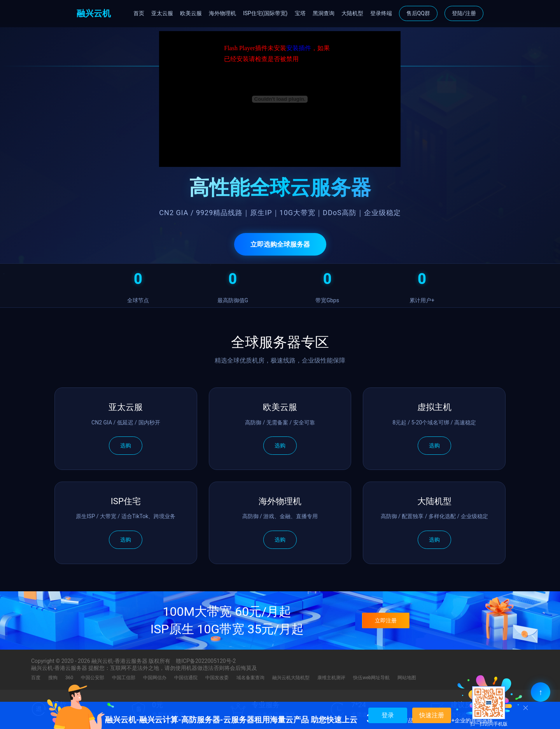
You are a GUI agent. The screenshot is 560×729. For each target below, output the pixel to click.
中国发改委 (217, 678)
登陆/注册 (464, 13)
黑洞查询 (324, 13)
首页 (139, 13)
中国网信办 (155, 678)
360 (69, 678)
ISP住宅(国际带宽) (265, 13)
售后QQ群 (418, 13)
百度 (36, 678)
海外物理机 (222, 13)
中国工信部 (124, 678)
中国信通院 (186, 678)
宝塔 (300, 13)
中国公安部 (93, 678)
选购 (126, 445)
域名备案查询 (250, 678)
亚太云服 (162, 13)
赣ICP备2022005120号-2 (206, 661)
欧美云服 (191, 13)
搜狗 (53, 678)
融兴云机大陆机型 (291, 678)
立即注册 (386, 620)
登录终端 (381, 13)
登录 (388, 715)
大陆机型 (352, 13)
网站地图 (407, 678)
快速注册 (432, 715)
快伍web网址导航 (371, 678)
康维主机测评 (331, 678)
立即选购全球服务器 (280, 244)
